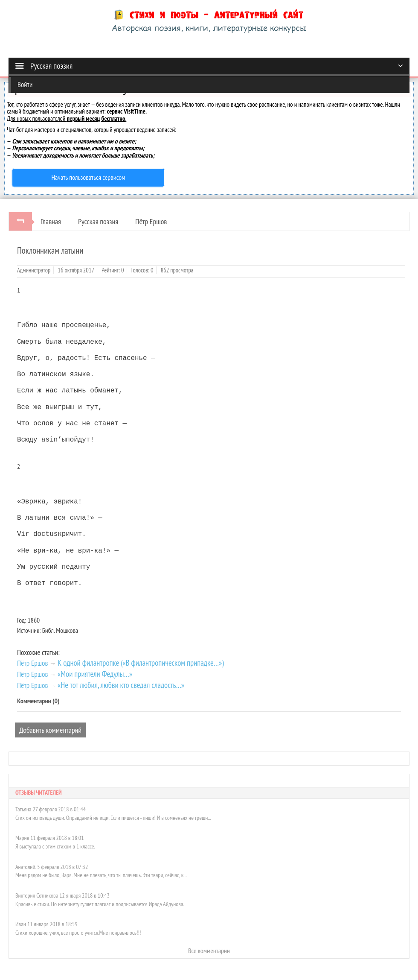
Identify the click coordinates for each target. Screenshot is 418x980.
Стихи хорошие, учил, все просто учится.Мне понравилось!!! (78, 931)
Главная (51, 221)
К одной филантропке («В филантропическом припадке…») (141, 661)
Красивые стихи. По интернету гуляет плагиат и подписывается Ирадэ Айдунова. (100, 902)
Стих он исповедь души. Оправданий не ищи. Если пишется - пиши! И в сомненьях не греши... (113, 816)
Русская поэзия (98, 221)
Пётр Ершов (151, 221)
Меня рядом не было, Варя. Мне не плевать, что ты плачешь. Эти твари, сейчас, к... (101, 873)
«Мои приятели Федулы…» (95, 672)
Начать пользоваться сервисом (89, 177)
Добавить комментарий (50, 728)
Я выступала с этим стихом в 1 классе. (55, 845)
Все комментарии (209, 949)
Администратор (34, 270)
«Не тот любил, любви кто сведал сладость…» (121, 683)
